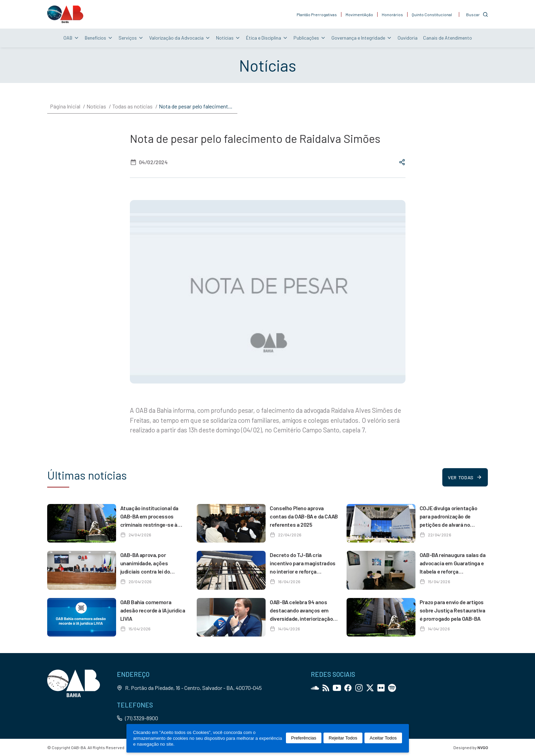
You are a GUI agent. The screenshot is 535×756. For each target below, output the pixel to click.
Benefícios (99, 38)
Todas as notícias (132, 106)
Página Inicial (65, 106)
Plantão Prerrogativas (317, 14)
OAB (71, 38)
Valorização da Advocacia (180, 38)
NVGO (483, 747)
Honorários (392, 14)
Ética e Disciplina (267, 38)
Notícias (228, 38)
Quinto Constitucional (432, 14)
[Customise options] (477, 14)
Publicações (310, 38)
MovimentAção (359, 14)
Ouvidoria (408, 38)
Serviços (131, 38)
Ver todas (465, 477)
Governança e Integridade (362, 38)
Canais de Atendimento (447, 38)
